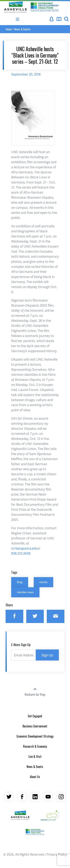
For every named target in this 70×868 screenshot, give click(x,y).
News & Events (22, 29)
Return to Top (35, 691)
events (43, 582)
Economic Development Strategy (35, 736)
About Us (35, 777)
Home (9, 29)
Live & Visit (35, 756)
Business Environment (35, 726)
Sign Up (47, 655)
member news (25, 592)
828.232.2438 (21, 553)
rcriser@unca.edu (24, 548)
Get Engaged (35, 716)
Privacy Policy (57, 854)
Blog (20, 582)
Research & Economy (35, 746)
